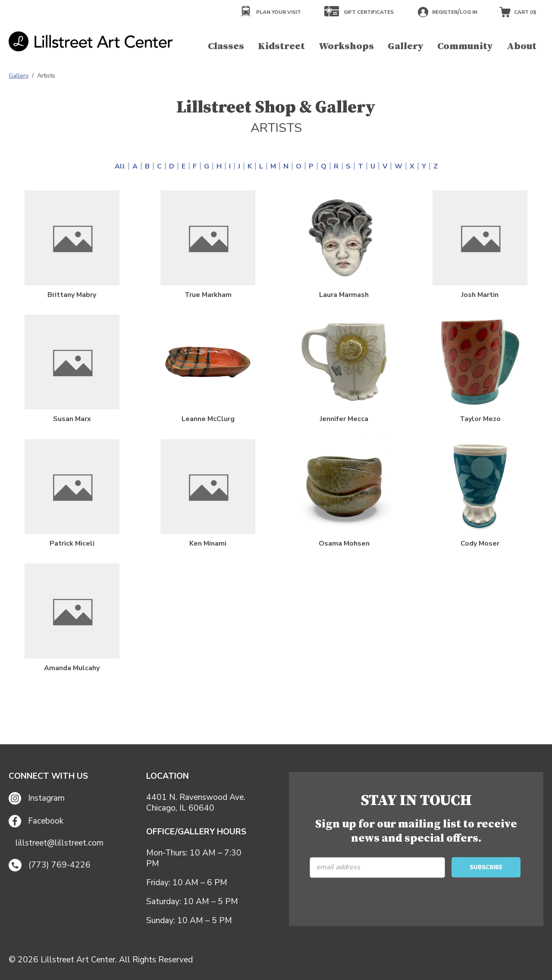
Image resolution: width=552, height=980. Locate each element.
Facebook (36, 821)
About (522, 46)
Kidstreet (281, 46)
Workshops (346, 46)
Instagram (37, 798)
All (120, 166)
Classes (226, 46)
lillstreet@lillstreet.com (60, 843)
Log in (469, 12)
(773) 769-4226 (50, 865)
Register (445, 12)
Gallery (406, 46)
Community (465, 46)
